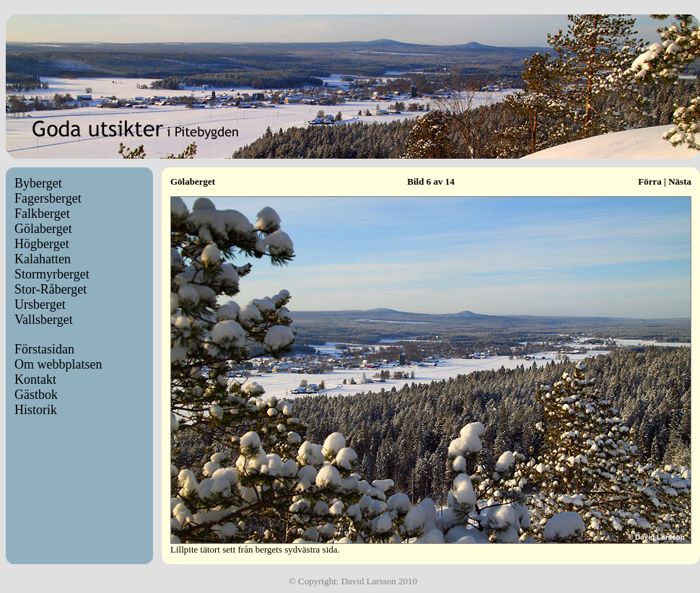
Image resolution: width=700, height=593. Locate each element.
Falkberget (42, 214)
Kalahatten (43, 259)
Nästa (680, 181)
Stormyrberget (52, 274)
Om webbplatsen (58, 364)
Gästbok (36, 395)
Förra (649, 181)
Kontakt (35, 379)
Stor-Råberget (51, 289)
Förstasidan (44, 349)
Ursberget (40, 304)
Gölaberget (43, 229)
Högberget (42, 244)
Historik (36, 410)
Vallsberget (44, 320)
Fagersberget (48, 198)
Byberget (38, 183)
